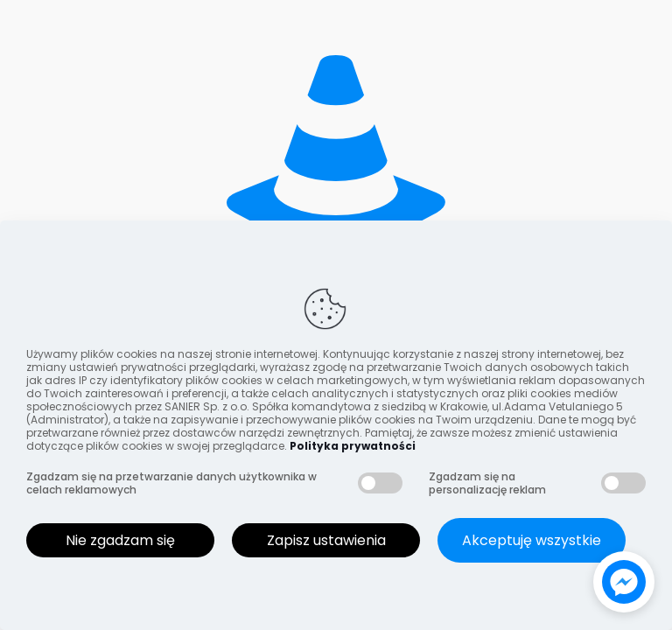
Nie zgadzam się (120, 540)
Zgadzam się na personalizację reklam (487, 483)
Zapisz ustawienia (326, 540)
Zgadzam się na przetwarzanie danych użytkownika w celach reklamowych (171, 483)
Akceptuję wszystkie (532, 540)
